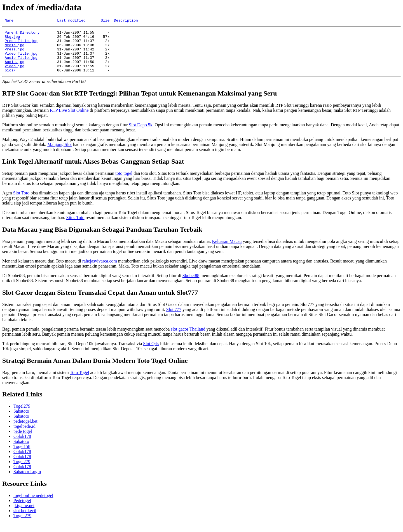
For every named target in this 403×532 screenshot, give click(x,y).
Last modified (71, 21)
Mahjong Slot (60, 154)
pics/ (10, 79)
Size (105, 21)
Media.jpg (15, 49)
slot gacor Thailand (188, 338)
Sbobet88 (191, 285)
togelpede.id (24, 435)
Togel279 (22, 415)
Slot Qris (151, 353)
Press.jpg (15, 54)
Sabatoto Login (27, 481)
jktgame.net (24, 515)
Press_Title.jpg (21, 44)
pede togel (23, 441)
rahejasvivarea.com (100, 270)
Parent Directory (22, 34)
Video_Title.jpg (21, 59)
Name (9, 21)
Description (126, 21)
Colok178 (22, 446)
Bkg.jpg (12, 39)
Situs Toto (75, 227)
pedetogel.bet (25, 430)
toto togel (124, 183)
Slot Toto (21, 202)
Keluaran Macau (227, 251)
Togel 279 (22, 525)
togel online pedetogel (33, 505)
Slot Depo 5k (140, 134)
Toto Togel (79, 382)
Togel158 (22, 456)
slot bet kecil (25, 520)
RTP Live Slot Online (69, 119)
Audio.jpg (15, 69)
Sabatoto (21, 420)
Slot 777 (174, 319)
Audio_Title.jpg (21, 64)
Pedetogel (22, 510)
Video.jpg (15, 74)
